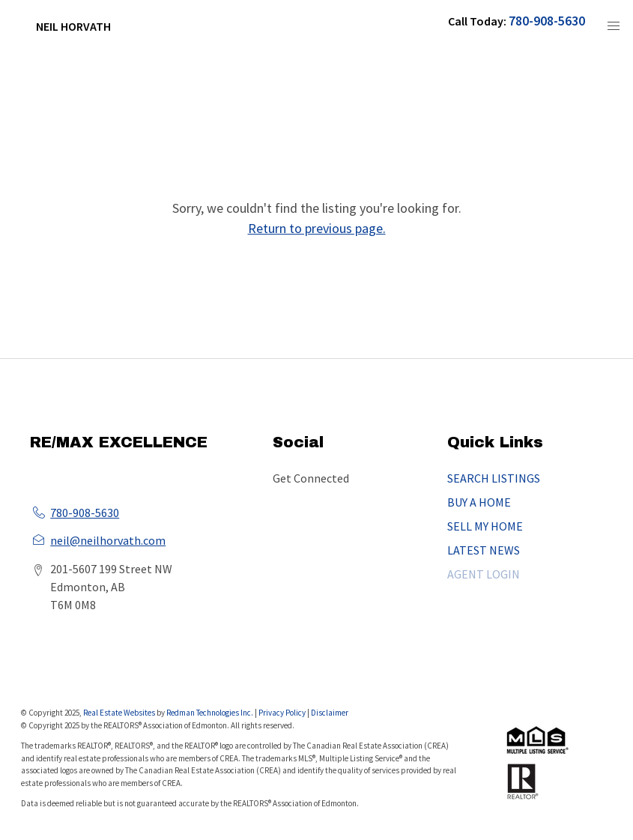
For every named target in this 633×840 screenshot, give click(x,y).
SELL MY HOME (485, 526)
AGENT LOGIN (484, 574)
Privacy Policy (282, 713)
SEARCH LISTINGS (494, 478)
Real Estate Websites (120, 713)
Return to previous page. (317, 228)
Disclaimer (330, 713)
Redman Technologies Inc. (211, 713)
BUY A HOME (479, 502)
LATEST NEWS (484, 550)
